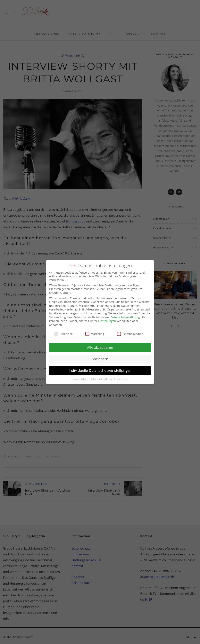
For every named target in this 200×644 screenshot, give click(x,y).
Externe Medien (130, 331)
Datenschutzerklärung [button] (102, 376)
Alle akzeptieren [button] (100, 345)
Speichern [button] (100, 356)
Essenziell (63, 331)
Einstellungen (107, 318)
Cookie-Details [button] (80, 376)
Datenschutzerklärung (125, 315)
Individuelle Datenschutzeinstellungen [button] (100, 368)
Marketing (95, 331)
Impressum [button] (122, 376)
